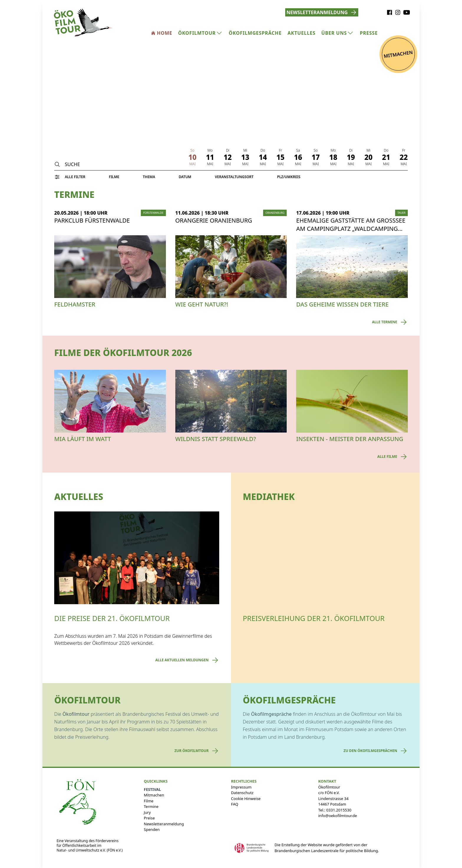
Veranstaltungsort (234, 177)
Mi (245, 150)
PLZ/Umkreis (289, 177)
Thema (149, 177)
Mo (210, 150)
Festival (152, 789)
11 (210, 157)
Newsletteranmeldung (164, 824)
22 (404, 157)
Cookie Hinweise (246, 799)
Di (228, 150)
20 (369, 157)
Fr (280, 150)
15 (280, 157)
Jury (147, 812)
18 (333, 157)
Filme (114, 177)
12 (228, 157)
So (192, 150)
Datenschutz (242, 793)
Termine (151, 806)
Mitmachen (154, 795)
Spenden (152, 829)
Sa (298, 150)
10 (192, 157)
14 (263, 157)
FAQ (235, 804)
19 (351, 157)
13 (245, 157)
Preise (149, 818)
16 (298, 157)
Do (263, 150)
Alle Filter (75, 177)
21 (386, 157)
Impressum (241, 787)
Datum (185, 177)
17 (316, 157)
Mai (192, 164)
